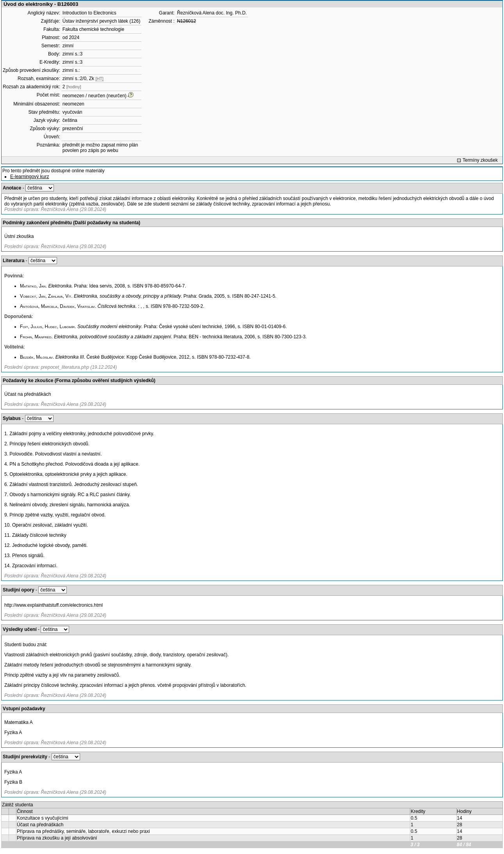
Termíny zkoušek (480, 160)
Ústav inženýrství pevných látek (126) (101, 21)
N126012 (187, 21)
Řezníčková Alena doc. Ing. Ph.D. (212, 13)
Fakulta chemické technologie (93, 29)
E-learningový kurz (29, 177)
